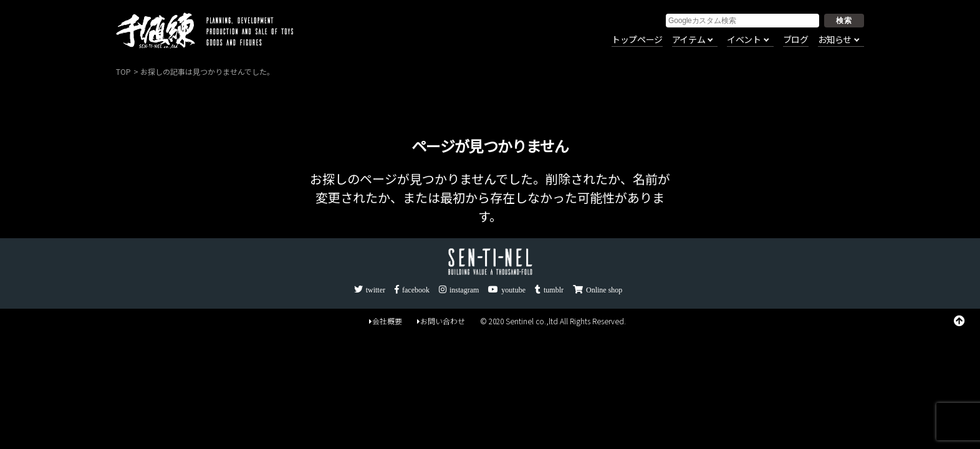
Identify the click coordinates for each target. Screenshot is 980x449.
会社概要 (386, 321)
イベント (744, 40)
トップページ (637, 40)
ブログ (796, 40)
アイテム (689, 40)
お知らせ (835, 40)
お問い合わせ (441, 321)
